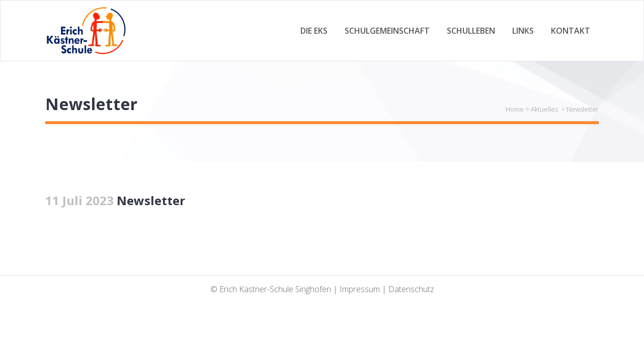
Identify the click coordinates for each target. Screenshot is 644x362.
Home (515, 109)
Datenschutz (411, 289)
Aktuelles (544, 109)
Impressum (360, 289)
